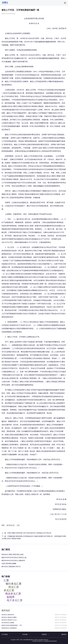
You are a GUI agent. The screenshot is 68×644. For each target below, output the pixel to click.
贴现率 (11, 597)
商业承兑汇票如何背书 (8, 615)
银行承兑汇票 (11, 525)
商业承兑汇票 (13, 594)
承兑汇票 (9, 590)
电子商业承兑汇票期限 (8, 623)
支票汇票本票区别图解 (9, 563)
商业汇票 (14, 587)
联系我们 (44, 634)
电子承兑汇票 (15, 600)
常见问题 (25, 634)
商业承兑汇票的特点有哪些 (9, 617)
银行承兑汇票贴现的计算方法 (11, 566)
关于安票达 (5, 634)
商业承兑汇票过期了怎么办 (9, 620)
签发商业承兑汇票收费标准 (9, 628)
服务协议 (64, 634)
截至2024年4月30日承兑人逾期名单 (13, 560)
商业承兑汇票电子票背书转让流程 (13, 554)
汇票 (18, 525)
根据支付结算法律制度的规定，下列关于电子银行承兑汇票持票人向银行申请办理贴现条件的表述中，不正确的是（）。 (13, 625)
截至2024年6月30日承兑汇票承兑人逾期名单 (15, 557)
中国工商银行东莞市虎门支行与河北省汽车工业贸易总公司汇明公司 (29, 533)
